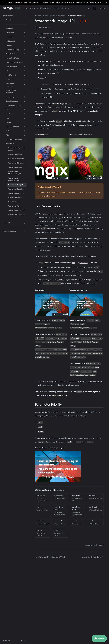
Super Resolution (16, 127)
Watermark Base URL (16, 159)
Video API (14, 223)
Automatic (10, 28)
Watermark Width (15, 206)
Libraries (56, 8)
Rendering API (14, 16)
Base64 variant (67, 192)
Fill (16, 71)
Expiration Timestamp (14, 62)
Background (16, 41)
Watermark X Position (17, 210)
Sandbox (61, 279)
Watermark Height (15, 167)
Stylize (16, 122)
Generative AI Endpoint (16, 85)
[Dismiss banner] (106, 2)
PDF (16, 110)
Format (16, 79)
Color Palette (16, 54)
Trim (16, 135)
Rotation (16, 114)
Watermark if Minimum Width (14, 179)
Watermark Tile (14, 202)
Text (16, 131)
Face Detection (16, 67)
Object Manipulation (16, 105)
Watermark (16, 144)
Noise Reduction (16, 101)
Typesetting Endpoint (16, 139)
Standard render (42, 28)
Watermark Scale (15, 197)
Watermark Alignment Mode (17, 149)
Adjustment (16, 33)
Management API (14, 232)
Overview (9, 20)
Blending (16, 45)
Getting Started (44, 8)
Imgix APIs (30, 8)
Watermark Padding (16, 189)
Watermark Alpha (15, 154)
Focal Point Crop (16, 75)
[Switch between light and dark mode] (89, 8)
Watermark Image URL (17, 185)
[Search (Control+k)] (95, 8)
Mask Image (16, 97)
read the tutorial (59, 393)
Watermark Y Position (17, 214)
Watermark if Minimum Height (15, 173)
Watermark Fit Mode (16, 163)
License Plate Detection (16, 91)
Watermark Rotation (16, 193)
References (66, 8)
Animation (16, 37)
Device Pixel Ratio (12, 58)
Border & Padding (16, 50)
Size (16, 118)
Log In (102, 8)
